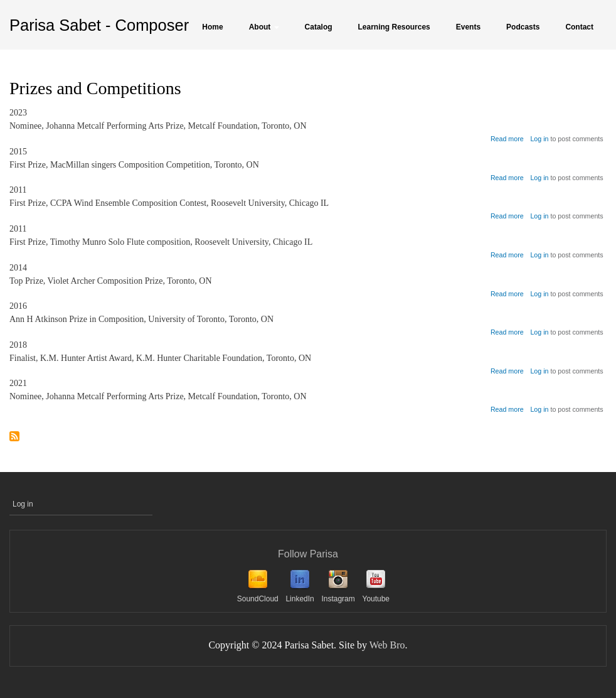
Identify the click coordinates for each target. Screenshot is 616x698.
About (264, 27)
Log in (539, 139)
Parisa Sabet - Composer (99, 25)
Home (212, 27)
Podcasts (523, 27)
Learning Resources (394, 27)
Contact (579, 27)
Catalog (319, 27)
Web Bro (387, 645)
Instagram (338, 599)
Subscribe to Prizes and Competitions (14, 437)
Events (468, 27)
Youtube (376, 599)
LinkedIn (300, 599)
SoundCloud (258, 599)
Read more (507, 139)
